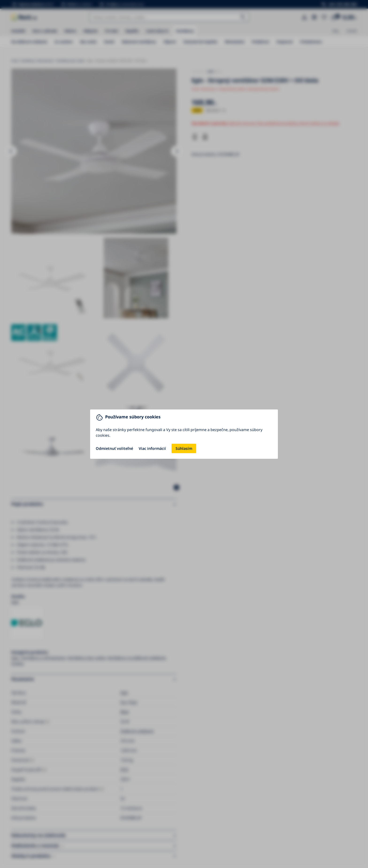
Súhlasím (184, 448)
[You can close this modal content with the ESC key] (184, 434)
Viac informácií (152, 448)
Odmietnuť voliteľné (114, 448)
